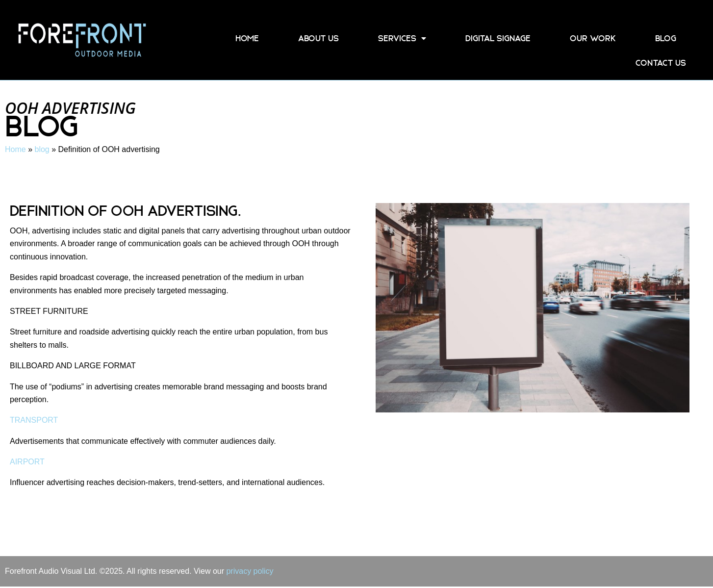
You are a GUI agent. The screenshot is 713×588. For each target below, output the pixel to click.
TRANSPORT (34, 420)
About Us (318, 38)
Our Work (593, 38)
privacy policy (250, 571)
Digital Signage (498, 38)
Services (402, 38)
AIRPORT (27, 462)
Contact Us (661, 63)
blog (666, 38)
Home (247, 38)
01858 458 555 (636, 15)
